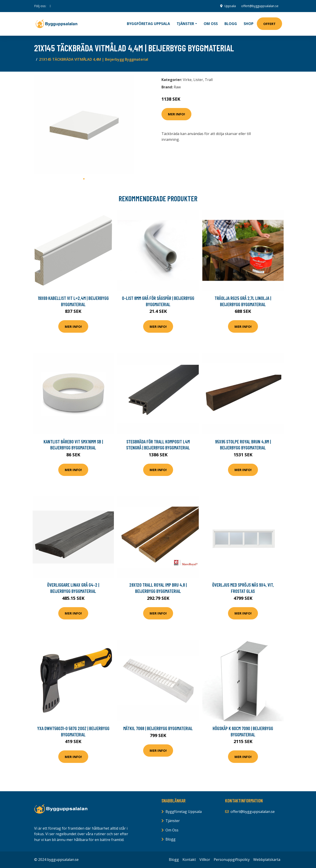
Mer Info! (176, 114)
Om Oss (172, 830)
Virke (187, 80)
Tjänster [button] (185, 24)
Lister (198, 80)
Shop (249, 24)
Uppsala (230, 6)
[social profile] (50, 6)
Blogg (231, 24)
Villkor (205, 860)
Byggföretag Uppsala (148, 24)
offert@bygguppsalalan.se (260, 6)
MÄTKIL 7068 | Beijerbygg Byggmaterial (158, 728)
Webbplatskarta (267, 860)
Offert (269, 24)
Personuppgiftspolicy (232, 860)
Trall (209, 80)
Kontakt (189, 860)
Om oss (211, 24)
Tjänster (173, 821)
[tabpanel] (84, 125)
